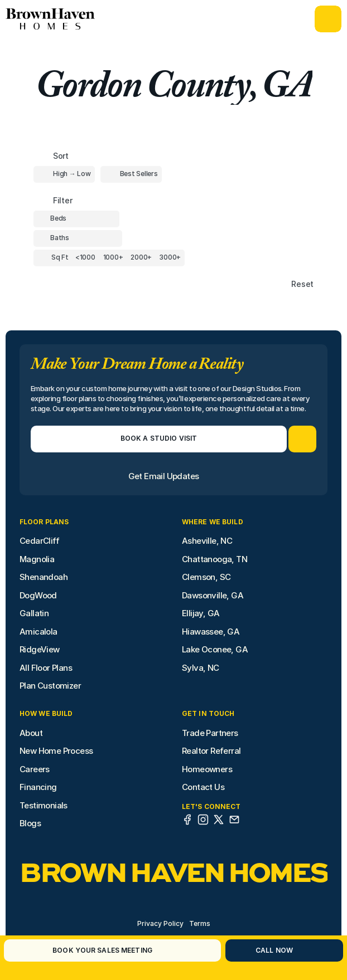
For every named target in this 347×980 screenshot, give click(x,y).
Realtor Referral (211, 751)
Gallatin (34, 613)
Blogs (30, 823)
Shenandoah (44, 577)
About (31, 733)
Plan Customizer (50, 686)
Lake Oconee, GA (215, 649)
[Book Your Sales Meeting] (98, 950)
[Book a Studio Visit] (159, 439)
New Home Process (56, 751)
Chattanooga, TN (215, 559)
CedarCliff (39, 541)
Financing (38, 787)
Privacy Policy (160, 923)
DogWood (38, 595)
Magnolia (37, 559)
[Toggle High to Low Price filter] (64, 174)
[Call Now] (270, 950)
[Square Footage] (85, 258)
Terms (200, 923)
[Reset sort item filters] (279, 284)
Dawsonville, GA (213, 595)
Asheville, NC (207, 541)
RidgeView (40, 649)
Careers (35, 769)
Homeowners (207, 769)
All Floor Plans (46, 668)
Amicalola (38, 632)
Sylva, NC (201, 668)
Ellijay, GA (201, 613)
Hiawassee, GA (211, 632)
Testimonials (44, 805)
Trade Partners (210, 733)
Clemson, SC (206, 577)
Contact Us (203, 787)
